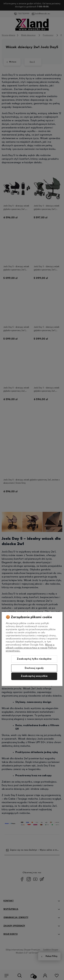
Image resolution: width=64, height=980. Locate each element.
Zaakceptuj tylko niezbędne (34, 659)
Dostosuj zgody (34, 668)
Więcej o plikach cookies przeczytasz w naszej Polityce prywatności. (31, 648)
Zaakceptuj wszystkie (34, 676)
